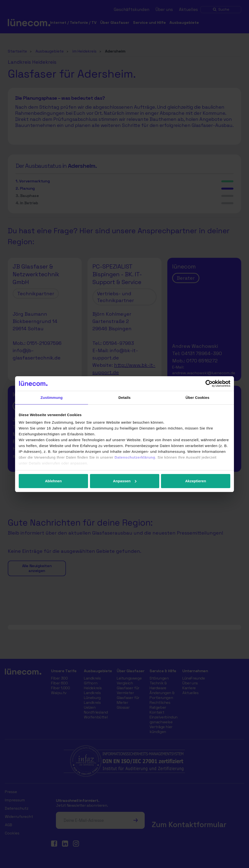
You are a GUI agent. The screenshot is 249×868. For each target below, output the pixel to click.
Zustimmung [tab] (52, 398)
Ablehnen (53, 481)
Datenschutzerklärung (135, 457)
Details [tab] (124, 398)
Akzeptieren (196, 481)
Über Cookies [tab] (197, 398)
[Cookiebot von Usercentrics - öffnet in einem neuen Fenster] (209, 384)
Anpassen (125, 481)
